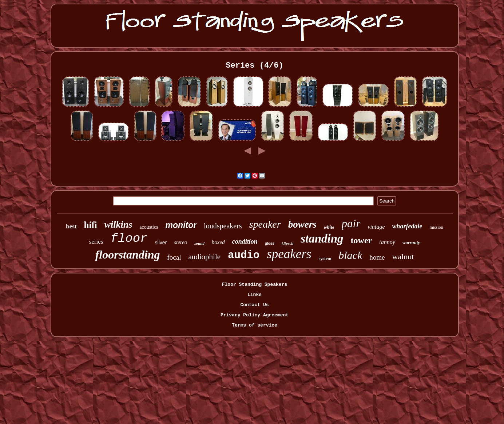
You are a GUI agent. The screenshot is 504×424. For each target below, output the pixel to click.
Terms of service (255, 325)
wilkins (118, 225)
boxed (218, 242)
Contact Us (254, 305)
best (71, 226)
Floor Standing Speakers (255, 285)
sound (199, 243)
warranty (411, 242)
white (329, 227)
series (96, 242)
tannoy (387, 242)
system (325, 259)
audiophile (204, 257)
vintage (376, 227)
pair (351, 223)
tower (362, 240)
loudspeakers (223, 226)
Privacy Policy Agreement (255, 315)
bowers (302, 224)
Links (255, 295)
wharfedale (407, 226)
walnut (403, 257)
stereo (180, 242)
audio (244, 255)
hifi (91, 225)
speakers (289, 254)
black (350, 255)
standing (322, 239)
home (377, 257)
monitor (181, 225)
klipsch (287, 243)
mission (436, 227)
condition (245, 241)
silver (161, 243)
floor (129, 239)
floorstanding (128, 255)
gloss (270, 243)
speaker (265, 224)
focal (174, 257)
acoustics (149, 227)
